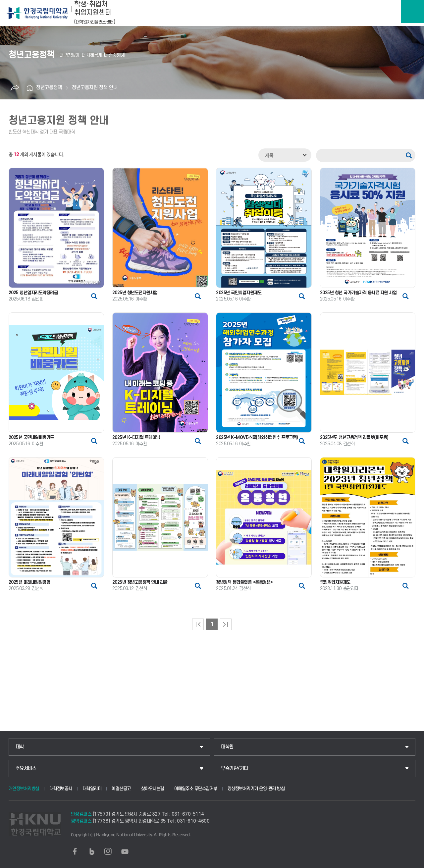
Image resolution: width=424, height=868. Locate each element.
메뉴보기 (412, 12)
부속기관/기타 (235, 768)
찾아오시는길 (153, 789)
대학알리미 (92, 789)
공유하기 (15, 88)
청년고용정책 (49, 88)
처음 (198, 624)
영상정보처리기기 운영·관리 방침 (256, 789)
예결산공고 (121, 789)
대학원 (227, 747)
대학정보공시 (61, 789)
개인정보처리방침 (24, 789)
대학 (20, 747)
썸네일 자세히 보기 (94, 296)
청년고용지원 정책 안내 (95, 88)
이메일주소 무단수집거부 (196, 789)
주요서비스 (26, 768)
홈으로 (29, 88)
